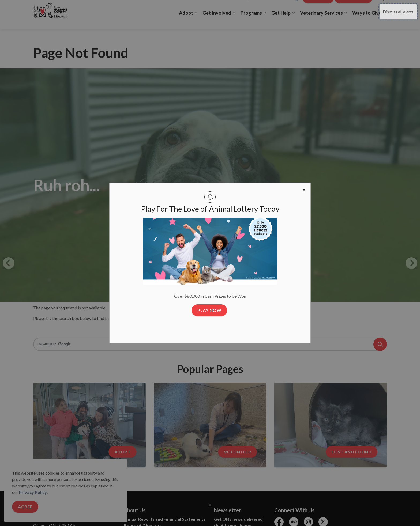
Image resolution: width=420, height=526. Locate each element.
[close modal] (304, 189)
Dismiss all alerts (398, 12)
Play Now (209, 310)
